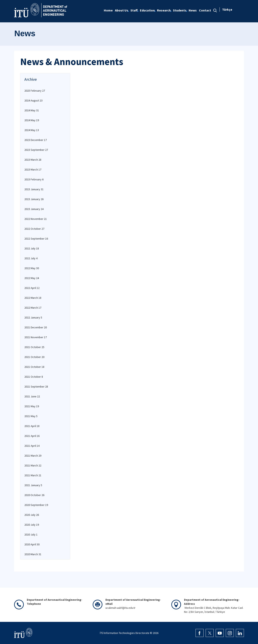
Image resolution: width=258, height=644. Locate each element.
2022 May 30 (32, 268)
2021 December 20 (36, 327)
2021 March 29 (33, 456)
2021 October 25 (34, 347)
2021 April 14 (32, 446)
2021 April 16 (32, 436)
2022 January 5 (33, 317)
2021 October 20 (34, 357)
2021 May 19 (32, 406)
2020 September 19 (36, 505)
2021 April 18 (32, 426)
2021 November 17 (36, 337)
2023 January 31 (34, 189)
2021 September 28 (36, 387)
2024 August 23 (33, 100)
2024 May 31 (32, 110)
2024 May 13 (32, 130)
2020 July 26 (32, 515)
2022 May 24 (32, 278)
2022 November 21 (36, 219)
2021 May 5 (31, 416)
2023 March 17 (33, 170)
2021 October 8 (34, 377)
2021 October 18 (34, 367)
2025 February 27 (35, 91)
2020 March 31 (33, 554)
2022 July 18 (32, 248)
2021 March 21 (33, 475)
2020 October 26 (34, 495)
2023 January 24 (34, 209)
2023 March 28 (33, 160)
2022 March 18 (33, 298)
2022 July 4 (31, 258)
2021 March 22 (33, 465)
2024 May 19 (32, 120)
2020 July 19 (32, 525)
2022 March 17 (33, 308)
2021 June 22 (32, 396)
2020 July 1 (31, 534)
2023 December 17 (36, 140)
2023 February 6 (34, 179)
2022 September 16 (36, 239)
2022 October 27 (34, 229)
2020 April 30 (32, 544)
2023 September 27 (36, 150)
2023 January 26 (34, 199)
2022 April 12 (32, 288)
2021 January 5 (33, 485)
